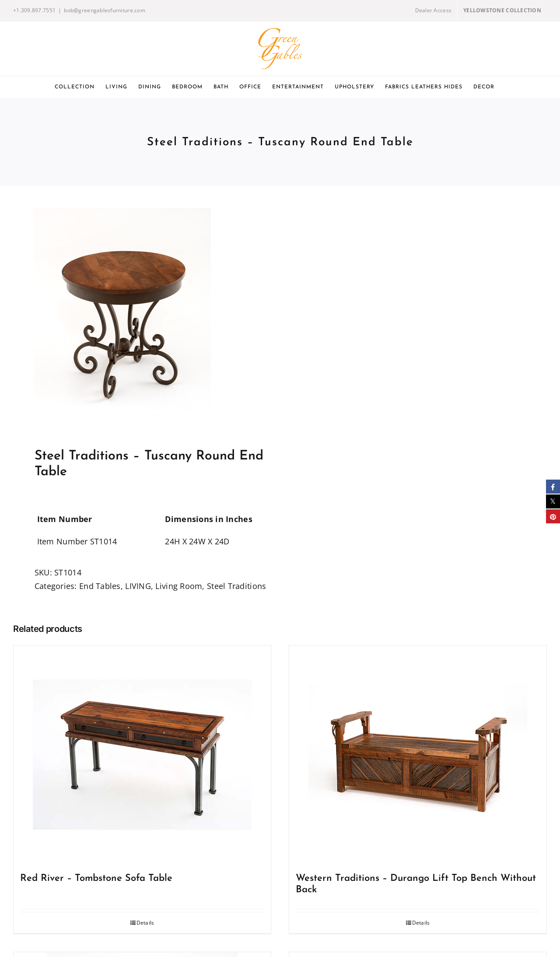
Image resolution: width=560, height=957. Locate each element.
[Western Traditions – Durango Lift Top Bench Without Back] (418, 755)
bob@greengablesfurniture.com (105, 10)
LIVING (138, 586)
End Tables (100, 586)
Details (145, 923)
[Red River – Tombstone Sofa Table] (142, 755)
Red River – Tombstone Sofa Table (96, 878)
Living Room (179, 586)
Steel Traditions (236, 586)
